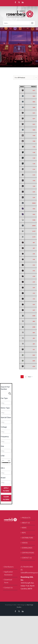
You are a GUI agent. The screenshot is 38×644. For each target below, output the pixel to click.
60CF (34, 242)
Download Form (8, 581)
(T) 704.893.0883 (27, 567)
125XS (34, 181)
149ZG (34, 209)
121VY (34, 169)
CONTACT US (27, 558)
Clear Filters (6, 498)
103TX (34, 113)
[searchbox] (10, 403)
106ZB (34, 107)
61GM (34, 276)
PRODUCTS (26, 518)
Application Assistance (9, 573)
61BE (34, 254)
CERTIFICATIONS (28, 553)
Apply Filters (6, 489)
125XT (34, 192)
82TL (34, 349)
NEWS (24, 528)
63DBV (34, 316)
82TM (34, 366)
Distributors (9, 567)
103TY (34, 90)
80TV (34, 338)
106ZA (34, 96)
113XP (34, 158)
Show (20, 78)
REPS (24, 533)
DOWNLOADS (27, 548)
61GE (34, 265)
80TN (34, 321)
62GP (34, 288)
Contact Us (8, 588)
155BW (34, 220)
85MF (34, 355)
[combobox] (6, 403)
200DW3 (34, 203)
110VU (34, 135)
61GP (34, 282)
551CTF (34, 231)
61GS (34, 293)
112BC (34, 147)
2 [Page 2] (26, 377)
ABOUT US (26, 523)
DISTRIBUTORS (27, 538)
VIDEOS (25, 543)
